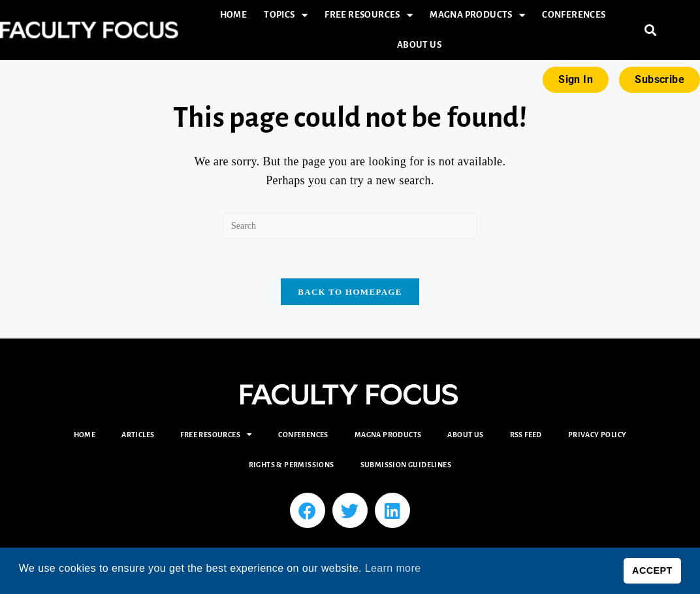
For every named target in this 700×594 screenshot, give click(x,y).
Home (234, 15)
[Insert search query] (350, 226)
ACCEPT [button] (652, 570)
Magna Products (477, 15)
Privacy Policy (597, 435)
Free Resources (369, 15)
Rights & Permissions (292, 465)
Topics (286, 15)
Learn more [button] (393, 568)
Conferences (574, 15)
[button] (651, 30)
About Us (419, 45)
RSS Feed (526, 435)
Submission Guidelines (406, 465)
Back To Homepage (350, 292)
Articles (138, 435)
